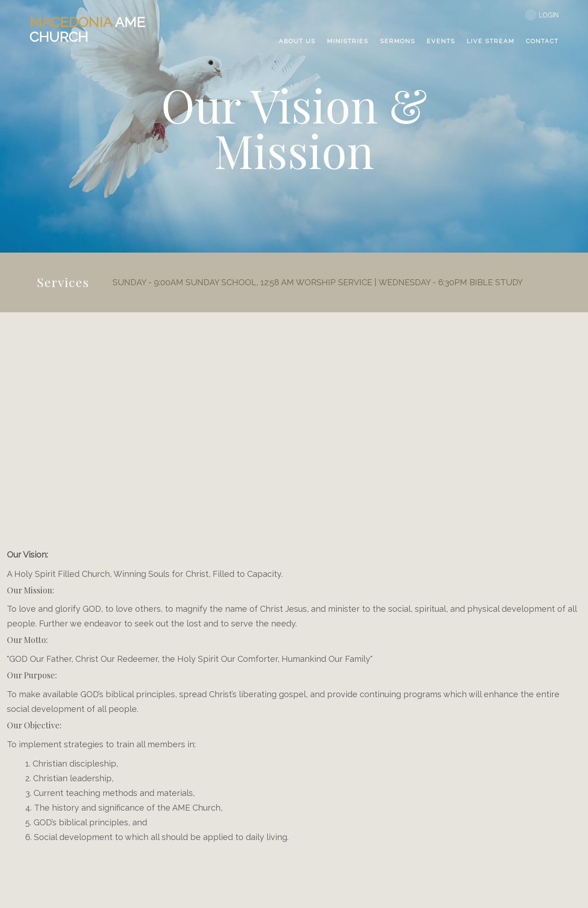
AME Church (87, 30)
